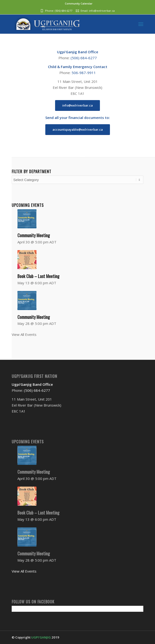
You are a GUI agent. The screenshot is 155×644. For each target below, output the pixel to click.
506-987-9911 (84, 73)
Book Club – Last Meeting (38, 276)
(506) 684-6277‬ (64, 11)
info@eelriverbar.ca (102, 11)
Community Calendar (79, 3)
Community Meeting (34, 235)
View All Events (24, 334)
